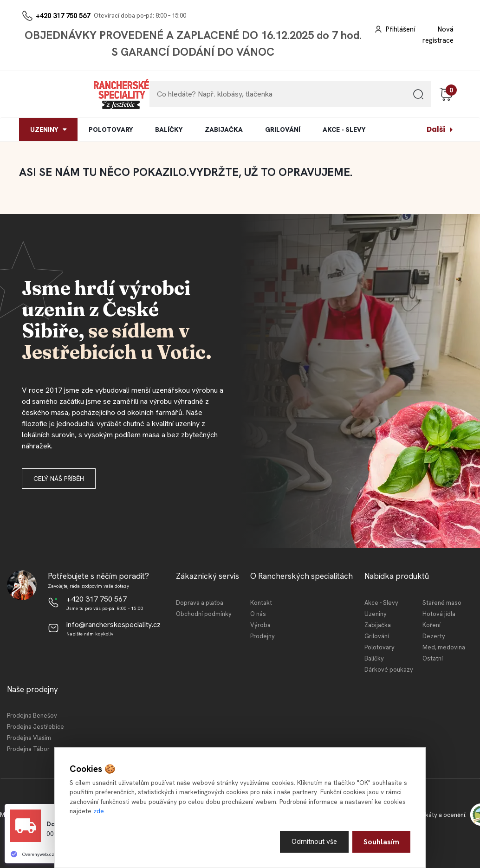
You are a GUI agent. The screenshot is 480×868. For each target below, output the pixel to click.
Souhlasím (381, 841)
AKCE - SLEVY (344, 130)
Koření (431, 625)
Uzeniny (376, 614)
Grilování (377, 636)
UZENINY (44, 130)
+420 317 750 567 (63, 16)
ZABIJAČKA (224, 130)
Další (436, 129)
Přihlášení (400, 29)
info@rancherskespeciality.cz (114, 625)
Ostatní (433, 658)
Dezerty (434, 636)
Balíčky (374, 658)
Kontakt (261, 603)
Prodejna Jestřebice (36, 727)
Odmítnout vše (314, 841)
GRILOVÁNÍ (283, 130)
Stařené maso (442, 603)
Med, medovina (444, 647)
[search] (418, 98)
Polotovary (379, 647)
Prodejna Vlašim (29, 738)
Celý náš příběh (59, 479)
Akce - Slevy (381, 603)
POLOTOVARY (111, 130)
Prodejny (263, 636)
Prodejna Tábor (28, 749)
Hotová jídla (439, 614)
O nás (258, 614)
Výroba (260, 625)
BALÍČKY (169, 130)
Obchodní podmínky (204, 614)
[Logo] (47, 94)
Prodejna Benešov (32, 716)
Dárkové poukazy (389, 670)
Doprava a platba (200, 603)
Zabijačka (378, 625)
